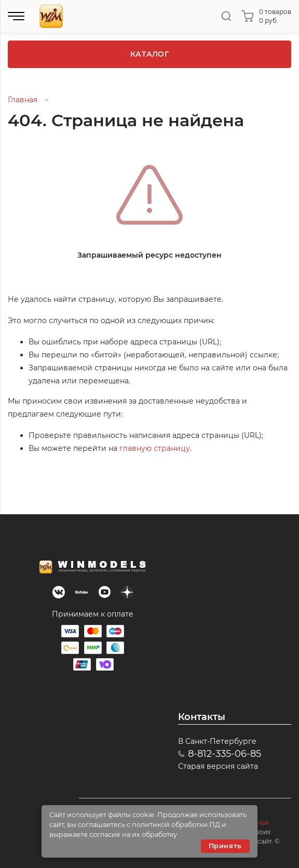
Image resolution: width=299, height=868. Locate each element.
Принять (225, 846)
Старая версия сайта (218, 766)
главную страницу (155, 448)
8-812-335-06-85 (225, 754)
